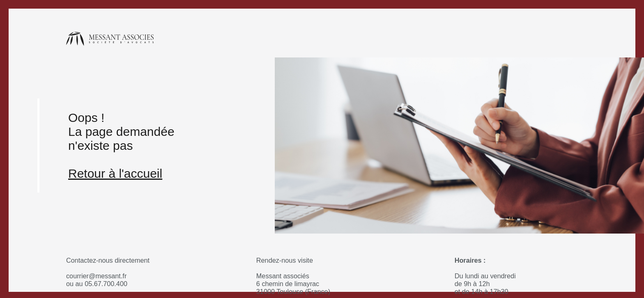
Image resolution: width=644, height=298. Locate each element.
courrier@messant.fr (96, 276)
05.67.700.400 (106, 284)
